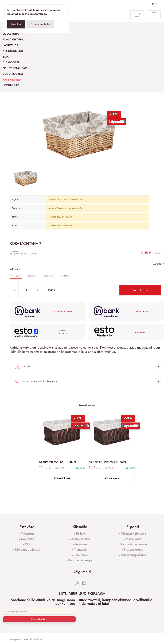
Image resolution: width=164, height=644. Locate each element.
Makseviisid (134, 539)
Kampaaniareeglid (81, 560)
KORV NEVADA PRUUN (57, 462)
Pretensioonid (134, 550)
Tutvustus (28, 534)
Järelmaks (81, 555)
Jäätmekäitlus (81, 539)
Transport (81, 550)
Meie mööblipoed (28, 550)
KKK (28, 544)
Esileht (81, 534)
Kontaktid (28, 539)
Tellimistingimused (134, 534)
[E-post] (39, 611)
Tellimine (81, 544)
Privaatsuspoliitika (40, 24)
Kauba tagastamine (134, 544)
